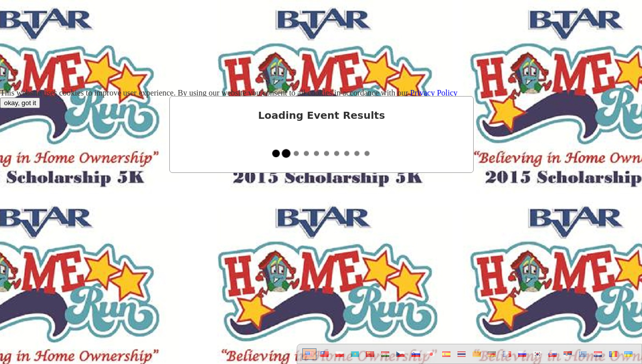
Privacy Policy (434, 93)
